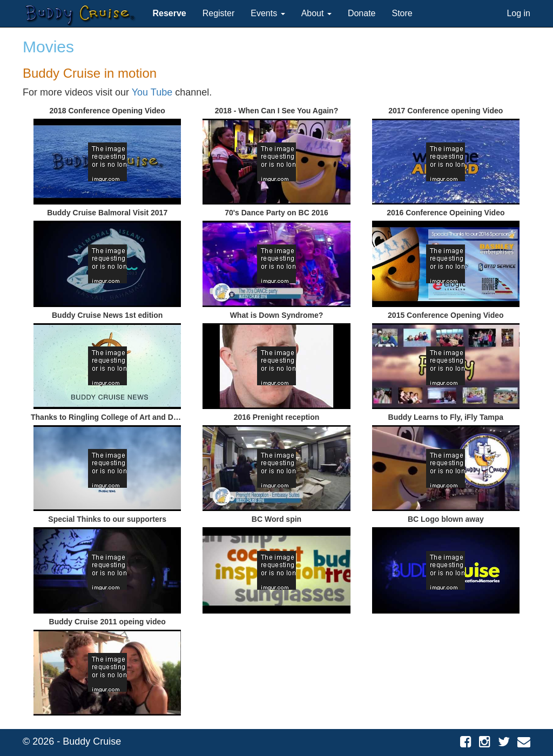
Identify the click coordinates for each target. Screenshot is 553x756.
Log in (518, 13)
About (316, 13)
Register (219, 13)
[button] (169, 13)
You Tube (152, 92)
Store (402, 13)
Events (268, 13)
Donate (362, 13)
